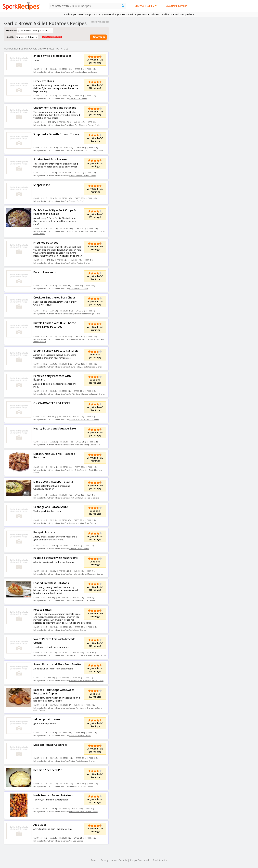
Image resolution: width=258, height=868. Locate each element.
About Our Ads (119, 860)
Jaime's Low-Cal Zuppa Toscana (53, 482)
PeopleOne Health (140, 860)
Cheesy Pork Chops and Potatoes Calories (85, 125)
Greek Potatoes (44, 81)
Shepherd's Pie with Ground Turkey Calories (86, 150)
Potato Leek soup (45, 272)
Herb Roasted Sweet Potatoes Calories (83, 812)
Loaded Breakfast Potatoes (51, 583)
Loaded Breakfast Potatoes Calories (82, 600)
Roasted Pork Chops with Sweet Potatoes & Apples (54, 692)
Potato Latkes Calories (77, 630)
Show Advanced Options (52, 37)
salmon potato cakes (47, 719)
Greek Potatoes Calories (78, 98)
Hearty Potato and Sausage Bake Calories (85, 445)
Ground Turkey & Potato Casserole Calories (85, 367)
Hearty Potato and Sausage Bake (55, 428)
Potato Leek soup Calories (79, 288)
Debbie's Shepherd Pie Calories (81, 786)
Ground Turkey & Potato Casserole (56, 351)
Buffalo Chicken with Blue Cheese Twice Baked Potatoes (55, 325)
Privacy (104, 860)
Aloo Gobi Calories (76, 841)
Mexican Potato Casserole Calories (82, 761)
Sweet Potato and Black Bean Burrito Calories (86, 681)
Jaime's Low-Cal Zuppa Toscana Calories (84, 498)
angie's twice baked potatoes (52, 56)
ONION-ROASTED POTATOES (52, 403)
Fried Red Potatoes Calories (79, 263)
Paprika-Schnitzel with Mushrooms (56, 558)
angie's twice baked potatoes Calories (83, 72)
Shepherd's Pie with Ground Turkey (56, 134)
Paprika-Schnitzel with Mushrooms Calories (86, 574)
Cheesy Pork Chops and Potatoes (55, 108)
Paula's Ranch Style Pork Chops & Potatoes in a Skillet (55, 212)
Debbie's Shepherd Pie (48, 770)
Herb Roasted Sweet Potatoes (53, 795)
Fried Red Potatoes (46, 243)
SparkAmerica (160, 860)
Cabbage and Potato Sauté (51, 507)
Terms (94, 860)
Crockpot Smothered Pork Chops (54, 297)
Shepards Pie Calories (77, 201)
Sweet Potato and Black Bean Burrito (57, 664)
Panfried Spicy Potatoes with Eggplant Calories (87, 394)
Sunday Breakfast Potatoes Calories (82, 176)
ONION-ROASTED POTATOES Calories (84, 419)
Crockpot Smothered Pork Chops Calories (85, 314)
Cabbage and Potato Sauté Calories (82, 523)
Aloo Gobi (40, 825)
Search (99, 37)
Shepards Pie (42, 185)
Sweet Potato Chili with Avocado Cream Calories (87, 655)
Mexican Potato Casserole (50, 745)
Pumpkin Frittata (44, 532)
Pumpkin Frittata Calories (79, 549)
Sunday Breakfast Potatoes (51, 159)
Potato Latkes (43, 610)
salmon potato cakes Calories (80, 736)
